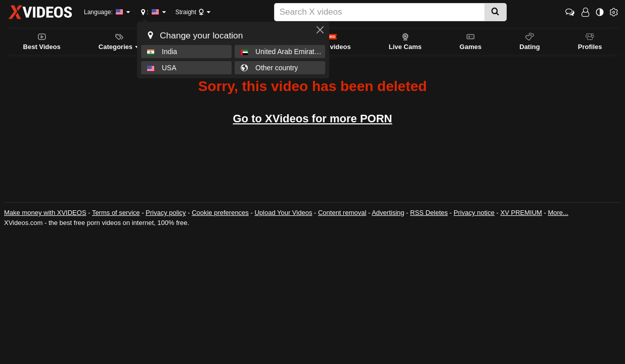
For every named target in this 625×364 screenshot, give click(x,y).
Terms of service (116, 213)
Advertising (388, 213)
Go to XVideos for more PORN (313, 119)
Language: (104, 12)
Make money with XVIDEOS (45, 213)
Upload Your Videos (283, 213)
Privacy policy (166, 213)
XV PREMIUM (521, 213)
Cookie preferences (220, 213)
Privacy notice (474, 213)
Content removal (342, 213)
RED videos (332, 41)
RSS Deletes (429, 213)
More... (558, 213)
